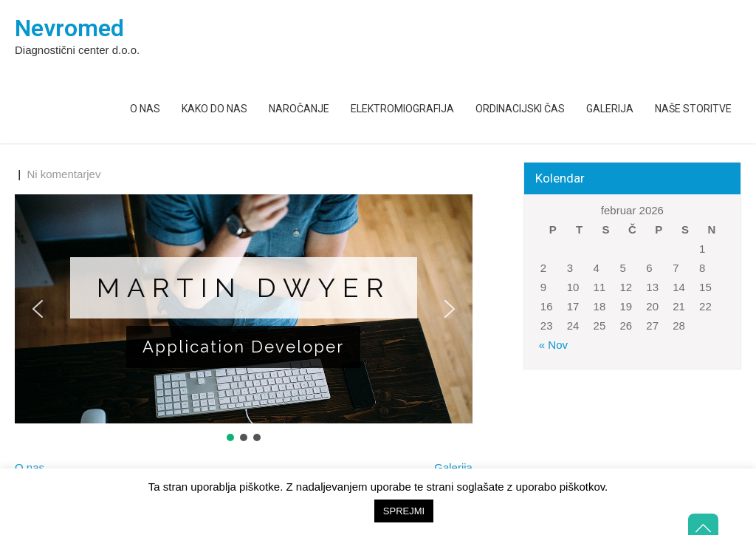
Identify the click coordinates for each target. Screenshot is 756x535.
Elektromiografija (402, 109)
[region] (244, 319)
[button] (38, 309)
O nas (145, 109)
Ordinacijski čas (520, 109)
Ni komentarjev (63, 174)
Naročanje (299, 109)
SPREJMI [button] (404, 511)
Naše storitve (693, 109)
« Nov (553, 345)
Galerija (610, 109)
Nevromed (69, 28)
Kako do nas (214, 109)
